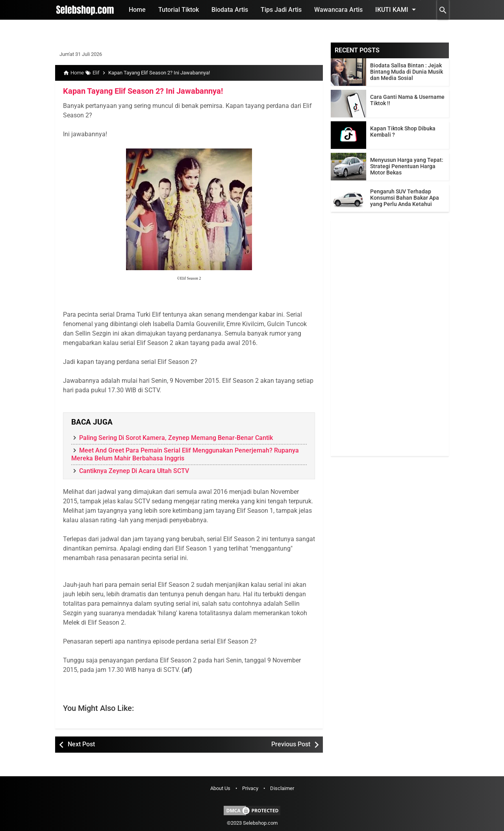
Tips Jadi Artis (281, 10)
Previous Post (291, 744)
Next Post (81, 744)
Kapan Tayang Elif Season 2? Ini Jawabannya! (143, 91)
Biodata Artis (230, 10)
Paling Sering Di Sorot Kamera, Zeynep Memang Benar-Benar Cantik (176, 438)
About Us (220, 788)
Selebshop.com (260, 823)
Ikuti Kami (397, 9)
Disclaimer (282, 788)
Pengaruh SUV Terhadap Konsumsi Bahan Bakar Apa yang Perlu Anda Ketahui (405, 198)
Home (137, 10)
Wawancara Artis (338, 10)
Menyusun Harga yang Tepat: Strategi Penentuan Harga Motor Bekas (407, 166)
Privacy (250, 788)
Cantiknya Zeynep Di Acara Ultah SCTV (134, 471)
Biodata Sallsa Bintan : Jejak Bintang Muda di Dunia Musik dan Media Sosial (407, 72)
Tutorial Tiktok (179, 10)
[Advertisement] (390, 338)
